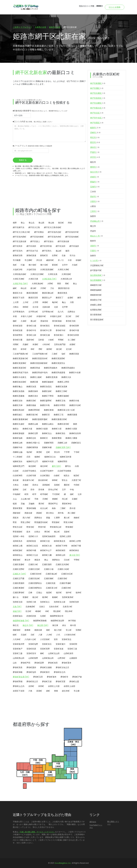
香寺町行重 (18, 340)
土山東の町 (26, 499)
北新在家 (46, 307)
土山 (15, 499)
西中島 (61, 513)
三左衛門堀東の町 (40, 354)
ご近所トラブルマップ (22, 27)
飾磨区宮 (46, 415)
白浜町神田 (18, 476)
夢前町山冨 (74, 682)
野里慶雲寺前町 (41, 522)
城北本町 (44, 466)
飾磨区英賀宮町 (20, 368)
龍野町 (16, 490)
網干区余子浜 (32, 251)
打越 (23, 265)
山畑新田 (73, 658)
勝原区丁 (60, 298)
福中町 (69, 593)
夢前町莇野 (39, 663)
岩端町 (79, 260)
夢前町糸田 (53, 663)
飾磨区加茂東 (61, 387)
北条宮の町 (67, 607)
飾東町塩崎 (18, 438)
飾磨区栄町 (47, 391)
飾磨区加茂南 (19, 391)
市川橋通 (17, 260)
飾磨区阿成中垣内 (40, 373)
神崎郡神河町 (96, 295)
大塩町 (75, 265)
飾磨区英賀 (74, 354)
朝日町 (61, 223)
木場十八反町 (26, 316)
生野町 (55, 256)
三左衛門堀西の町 (20, 354)
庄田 (28, 457)
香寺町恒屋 (18, 330)
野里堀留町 (18, 532)
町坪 (34, 494)
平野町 (77, 560)
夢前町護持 (31, 667)
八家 (40, 635)
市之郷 (77, 691)
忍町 (48, 452)
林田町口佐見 (32, 546)
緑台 (64, 625)
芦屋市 (95, 152)
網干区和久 (47, 251)
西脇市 (95, 182)
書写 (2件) (56, 466)
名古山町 (44, 508)
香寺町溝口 (59, 335)
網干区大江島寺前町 (53, 227)
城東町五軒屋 (66, 457)
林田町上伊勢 (75, 541)
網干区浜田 (61, 246)
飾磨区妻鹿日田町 (59, 419)
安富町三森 (18, 653)
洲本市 (95, 147)
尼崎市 (95, 133)
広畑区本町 (66, 588)
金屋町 (70, 298)
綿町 (48, 691)
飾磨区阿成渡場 (58, 373)
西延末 (16, 518)
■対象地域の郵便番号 (40, 111)
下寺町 (77, 452)
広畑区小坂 (49, 569)
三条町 (55, 354)
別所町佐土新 (60, 602)
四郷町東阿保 (32, 447)
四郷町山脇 (18, 452)
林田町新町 (18, 550)
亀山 (64, 302)
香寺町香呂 (45, 326)
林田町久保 (47, 546)
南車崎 (27, 630)
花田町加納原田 (49, 536)
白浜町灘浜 (45, 476)
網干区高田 (31, 246)
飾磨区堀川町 (32, 415)
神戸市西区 (97, 123)
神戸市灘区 (97, 88)
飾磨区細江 (18, 415)
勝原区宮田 (33, 298)
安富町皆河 (31, 653)
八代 (58, 635)
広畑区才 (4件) (19, 574)
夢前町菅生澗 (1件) (21, 677)
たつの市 (96, 261)
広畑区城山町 (51, 574)
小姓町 (51, 340)
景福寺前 (44, 321)
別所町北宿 (18, 602)
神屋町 (45, 302)
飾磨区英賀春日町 (20, 358)
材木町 (24, 349)
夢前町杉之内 (60, 672)
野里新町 (56, 522)
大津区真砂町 (38, 284)
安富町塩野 (33, 644)
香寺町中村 (61, 330)
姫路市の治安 (55, 27)
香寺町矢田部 (73, 335)
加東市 (93, 256)
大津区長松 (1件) (49, 279)
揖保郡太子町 (96, 300)
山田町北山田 (54, 653)
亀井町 (55, 302)
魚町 (15, 265)
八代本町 (17, 639)
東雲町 (39, 452)
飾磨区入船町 (36, 377)
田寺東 (41, 490)
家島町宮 (44, 256)
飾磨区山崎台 (48, 424)
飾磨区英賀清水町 (40, 358)
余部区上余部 (69, 686)
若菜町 (39, 691)
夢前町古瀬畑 (46, 667)
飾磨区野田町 (34, 410)
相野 (15, 223)
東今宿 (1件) (75, 555)
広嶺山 (39, 593)
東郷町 (55, 499)
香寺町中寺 (31, 330)
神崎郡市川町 (96, 285)
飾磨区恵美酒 (52, 377)
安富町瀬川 (61, 644)
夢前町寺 (64, 677)
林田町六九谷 (32, 555)
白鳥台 (37, 532)
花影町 (67, 532)
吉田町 (31, 686)
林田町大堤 (45, 541)
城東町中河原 (48, 461)
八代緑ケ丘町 (30, 639)
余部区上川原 (54, 686)
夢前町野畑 (18, 682)
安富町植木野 (19, 644)
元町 (32, 635)
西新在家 (28, 513)
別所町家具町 (68, 597)
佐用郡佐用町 (96, 310)
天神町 (45, 499)
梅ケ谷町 (44, 265)
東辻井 (27, 560)
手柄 (36, 499)
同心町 (65, 499)
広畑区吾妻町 (19, 564)
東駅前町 (17, 560)
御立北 (16, 625)
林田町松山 (18, 555)
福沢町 (59, 593)
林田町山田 (61, 555)
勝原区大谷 (18, 293)
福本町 (79, 593)
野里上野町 (26, 522)
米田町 (41, 686)
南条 (54, 508)
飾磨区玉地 (61, 401)
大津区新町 (66, 274)
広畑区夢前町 (19, 593)
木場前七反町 (56, 316)
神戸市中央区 (98, 118)
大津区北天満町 (37, 274)
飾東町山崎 (18, 443)
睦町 (15, 635)
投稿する (23, 160)
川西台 (16, 307)
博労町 (47, 532)
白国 (77, 466)
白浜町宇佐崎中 (47, 471)
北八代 (61, 312)
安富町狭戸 (18, 649)
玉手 (64, 490)
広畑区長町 (62, 579)
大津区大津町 (63, 270)
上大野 (16, 302)
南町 (48, 630)
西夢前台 (38, 518)
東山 (46, 560)
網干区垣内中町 (72, 232)
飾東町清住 (61, 433)
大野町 (50, 284)
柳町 (42, 653)
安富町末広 (47, 644)
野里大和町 (68, 522)
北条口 (42, 607)
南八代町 (58, 630)
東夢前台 (56, 560)
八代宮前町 (45, 639)
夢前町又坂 (47, 682)
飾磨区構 (34, 382)
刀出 (52, 288)
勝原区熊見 (62, 293)
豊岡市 (95, 167)
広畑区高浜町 (34, 579)
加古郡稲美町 (98, 275)
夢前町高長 (18, 667)
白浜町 (16, 471)
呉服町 (26, 344)
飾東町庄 (44, 438)
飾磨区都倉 (31, 405)
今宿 (70, 260)
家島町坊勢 (18, 256)
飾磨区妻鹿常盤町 (40, 419)
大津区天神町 (19, 279)
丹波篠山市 (97, 221)
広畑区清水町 (36, 574)
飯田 (67, 251)
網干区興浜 (39, 232)
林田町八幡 (47, 555)
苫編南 (32, 504)
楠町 (15, 321)
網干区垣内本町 (55, 237)
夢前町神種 (18, 672)
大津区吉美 (53, 274)
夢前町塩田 (31, 672)
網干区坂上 (35, 241)
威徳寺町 (50, 260)
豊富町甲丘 (53, 504)
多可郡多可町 (96, 270)
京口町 (68, 316)
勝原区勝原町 (32, 293)
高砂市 (95, 197)
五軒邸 (41, 340)
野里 (15, 522)
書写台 (68, 466)
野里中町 (42, 527)
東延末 (37, 560)
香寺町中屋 (74, 330)
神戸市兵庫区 (98, 93)
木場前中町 (41, 316)
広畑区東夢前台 (35, 588)
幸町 (32, 349)
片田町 (43, 288)
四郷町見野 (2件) (63, 447)
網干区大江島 (34, 227)
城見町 (76, 476)
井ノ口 (61, 260)
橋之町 (57, 532)
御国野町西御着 (40, 621)
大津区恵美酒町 (47, 270)
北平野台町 (33, 312)
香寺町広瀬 (45, 335)
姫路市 (95, 128)
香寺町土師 (31, 335)
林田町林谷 (74, 550)
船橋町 (55, 597)
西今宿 (73, 508)
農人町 (67, 518)
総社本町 (66, 691)
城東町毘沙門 (19, 466)
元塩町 (24, 635)
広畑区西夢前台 (35, 583)
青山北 (32, 223)
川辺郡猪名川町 (97, 265)
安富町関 (73, 644)
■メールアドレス (32, 146)
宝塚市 (95, 187)
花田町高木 (18, 541)
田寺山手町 (53, 490)
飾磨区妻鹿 (72, 415)
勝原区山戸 (47, 298)
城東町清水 (18, 461)
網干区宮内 (18, 251)
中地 (72, 490)
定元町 (69, 349)
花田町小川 (33, 536)
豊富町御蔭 (31, 508)
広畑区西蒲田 (19, 583)
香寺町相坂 (57, 321)
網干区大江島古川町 (21, 232)
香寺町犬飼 (71, 321)
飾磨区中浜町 (75, 405)
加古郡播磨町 (98, 280)
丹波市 (93, 231)
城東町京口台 (50, 457)
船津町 (45, 597)
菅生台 (65, 480)
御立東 (55, 625)
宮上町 (69, 630)
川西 (72, 302)
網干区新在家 (63, 241)
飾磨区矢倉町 (19, 424)
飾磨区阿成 (35, 368)
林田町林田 (61, 550)
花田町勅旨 (31, 541)
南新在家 (38, 630)
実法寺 (57, 452)
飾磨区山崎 (33, 424)
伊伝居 (39, 260)
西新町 (39, 513)
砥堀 (15, 504)
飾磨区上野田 (63, 382)
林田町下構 (76, 546)
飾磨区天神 (18, 405)
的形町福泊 (18, 616)
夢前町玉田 (38, 677)
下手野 (67, 452)
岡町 (67, 284)
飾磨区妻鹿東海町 (20, 419)
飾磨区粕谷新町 (20, 382)
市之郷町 (28, 260)
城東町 (37, 457)
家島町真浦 (31, 256)
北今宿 (35, 307)
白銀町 (57, 476)
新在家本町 (43, 480)
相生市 (93, 162)
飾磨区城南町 (63, 396)
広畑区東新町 (19, 588)
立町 (25, 490)
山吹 (15, 663)
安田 (56, 639)
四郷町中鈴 (18, 447)
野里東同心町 (56, 527)
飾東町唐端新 (19, 433)
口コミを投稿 (115, 7)
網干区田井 (18, 246)
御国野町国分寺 (57, 616)
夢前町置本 (67, 663)
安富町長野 (45, 649)
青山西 (41, 223)
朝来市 (93, 241)
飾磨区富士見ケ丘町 (66, 410)
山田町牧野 (33, 658)
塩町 (63, 354)
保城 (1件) (17, 611)
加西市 (93, 216)
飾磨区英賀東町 (20, 363)
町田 (26, 494)
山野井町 (61, 658)
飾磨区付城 (74, 401)
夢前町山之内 (19, 686)
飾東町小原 (57, 429)
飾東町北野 (33, 433)
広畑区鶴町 (49, 579)
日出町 (67, 560)
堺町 (40, 349)
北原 (56, 307)
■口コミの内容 (33, 122)
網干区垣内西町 (20, 237)
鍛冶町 (33, 288)
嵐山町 (59, 251)
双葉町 (26, 597)
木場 (15, 316)
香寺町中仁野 (46, 330)
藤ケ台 (16, 597)
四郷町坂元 (76, 443)
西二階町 (72, 513)
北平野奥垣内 (19, 312)
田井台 (35, 485)
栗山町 (33, 321)
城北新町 (32, 466)
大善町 (26, 485)
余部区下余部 (19, 691)
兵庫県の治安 (41, 27)
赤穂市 (95, 177)
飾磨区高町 (31, 401)
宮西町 (79, 630)
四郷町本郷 (47, 447)
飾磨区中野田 (60, 405)
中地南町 (17, 494)
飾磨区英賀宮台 (58, 363)
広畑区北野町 (19, 569)
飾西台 (16, 429)
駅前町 (55, 265)
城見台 (67, 476)
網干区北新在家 (20, 241)
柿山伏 (24, 288)
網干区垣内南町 (72, 237)
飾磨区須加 (18, 401)
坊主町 (28, 611)
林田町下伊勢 (61, 546)
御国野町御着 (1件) (21, 621)
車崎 (56, 691)
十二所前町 (18, 457)
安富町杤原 (31, 649)
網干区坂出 (49, 241)
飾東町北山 (47, 433)
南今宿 (73, 625)
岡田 (59, 284)
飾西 (75, 424)
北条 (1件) (17, 607)
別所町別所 (74, 602)
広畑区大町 (33, 564)
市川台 (73, 256)
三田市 (95, 211)
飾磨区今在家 (75, 373)
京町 (77, 316)
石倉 (64, 256)
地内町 (29, 452)
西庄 (15, 349)
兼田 (79, 298)
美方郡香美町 (96, 315)
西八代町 (26, 518)
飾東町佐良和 (75, 433)
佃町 (72, 494)
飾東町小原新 (71, 429)
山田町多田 (68, 653)
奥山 (75, 284)
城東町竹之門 (32, 461)
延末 (28, 532)
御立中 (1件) (28, 625)
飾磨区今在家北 (20, 377)
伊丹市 (95, 157)
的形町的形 (31, 616)
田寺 (32, 490)
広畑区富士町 (52, 588)
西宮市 (95, 142)
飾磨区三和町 (61, 391)
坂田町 (49, 349)
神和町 (55, 480)
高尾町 (57, 485)
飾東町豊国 (57, 438)
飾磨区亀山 (18, 387)
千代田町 (56, 494)
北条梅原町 (30, 607)
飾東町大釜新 (42, 429)
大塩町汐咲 (18, 270)
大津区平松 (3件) (20, 284)
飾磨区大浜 (66, 377)
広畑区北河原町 (62, 564)
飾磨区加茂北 (46, 387)
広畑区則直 (51, 583)
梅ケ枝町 (32, 265)
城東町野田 (62, 461)
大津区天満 (33, 279)
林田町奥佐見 (60, 541)
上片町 (26, 302)
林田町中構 (31, 550)
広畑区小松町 (63, 569)
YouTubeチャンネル (96, 826)
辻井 (80, 494)
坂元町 (59, 349)
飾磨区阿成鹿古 (68, 368)
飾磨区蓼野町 (46, 401)
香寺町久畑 (31, 326)
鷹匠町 (67, 485)
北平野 (65, 307)
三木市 (93, 192)
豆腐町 (75, 499)
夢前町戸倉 (77, 677)
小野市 (93, 206)
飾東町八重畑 (71, 438)
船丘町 (35, 597)
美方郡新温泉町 (97, 320)
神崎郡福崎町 (96, 290)
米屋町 (35, 344)
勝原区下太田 (19, 298)
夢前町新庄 (45, 672)
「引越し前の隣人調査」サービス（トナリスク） (37, 832)
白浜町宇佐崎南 (64, 471)
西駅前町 (17, 513)
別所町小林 (31, 602)
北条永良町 (54, 607)
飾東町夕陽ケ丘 (33, 443)
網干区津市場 (46, 246)
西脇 (48, 518)
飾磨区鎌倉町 (48, 382)
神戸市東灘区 (98, 83)
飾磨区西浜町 (19, 410)
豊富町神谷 (67, 504)
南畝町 (77, 518)
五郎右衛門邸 (60, 344)
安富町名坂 (59, 649)
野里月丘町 (18, 527)
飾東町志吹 (31, 438)
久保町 (24, 321)
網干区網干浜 (19, 227)
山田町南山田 (48, 658)
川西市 (95, 202)
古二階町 (72, 340)
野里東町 (69, 527)
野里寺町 (30, 527)
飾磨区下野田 (48, 396)
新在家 (16, 480)
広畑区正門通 (19, 579)
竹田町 (77, 485)
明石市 (95, 138)
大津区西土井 (66, 279)
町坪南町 (44, 494)
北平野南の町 (48, 312)
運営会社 (93, 822)
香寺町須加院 (60, 326)
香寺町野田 (18, 335)
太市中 (65, 265)
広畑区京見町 (34, 569)
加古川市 (96, 172)
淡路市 (95, 246)
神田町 (26, 307)
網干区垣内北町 (55, 232)
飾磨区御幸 (33, 391)
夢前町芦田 (26, 663)
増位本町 (69, 611)
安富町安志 (67, 639)
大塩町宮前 (31, 270)
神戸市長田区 (98, 98)
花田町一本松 (19, 536)
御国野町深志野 (57, 621)
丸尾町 (43, 616)
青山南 (51, 223)
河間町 (16, 344)
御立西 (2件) (43, 625)
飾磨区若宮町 (63, 424)
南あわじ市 (96, 236)
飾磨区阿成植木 (51, 368)
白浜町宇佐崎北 (29, 471)
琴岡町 (61, 340)
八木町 (49, 635)
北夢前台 (71, 312)
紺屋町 (73, 344)
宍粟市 (95, 251)
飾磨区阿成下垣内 (20, 373)
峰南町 (38, 611)
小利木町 (46, 344)
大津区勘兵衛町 (20, 274)
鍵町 (15, 288)
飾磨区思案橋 (19, 396)
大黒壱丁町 (76, 480)
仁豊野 (57, 518)
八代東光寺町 (70, 635)
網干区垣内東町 (37, 237)
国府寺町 (30, 340)
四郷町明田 (49, 443)
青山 (23, 223)
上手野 (35, 302)
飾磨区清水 (33, 396)
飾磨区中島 (45, 405)
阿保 (70, 223)
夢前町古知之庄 (62, 667)
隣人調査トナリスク (113, 823)
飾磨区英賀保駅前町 (39, 363)
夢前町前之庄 (32, 682)
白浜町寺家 (31, 476)
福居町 (49, 593)
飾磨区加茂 (31, 387)
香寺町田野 (74, 326)
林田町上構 (18, 546)
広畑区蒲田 (47, 564)
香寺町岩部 (18, 326)
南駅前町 (17, 630)
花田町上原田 (65, 536)
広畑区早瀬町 (65, 583)
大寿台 (16, 485)
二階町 (63, 508)
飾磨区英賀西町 (58, 358)
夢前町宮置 (61, 682)
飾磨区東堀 (49, 410)
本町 (47, 611)
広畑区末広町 (67, 574)
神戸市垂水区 (98, 108)
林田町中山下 (46, 550)
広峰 (30, 593)
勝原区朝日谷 (64, 288)
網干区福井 (74, 246)
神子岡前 (72, 621)
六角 (30, 691)
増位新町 (57, 611)
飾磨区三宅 (59, 415)
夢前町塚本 (52, 677)
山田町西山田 (19, 658)
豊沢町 (41, 504)
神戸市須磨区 (98, 103)
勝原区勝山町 (48, 293)
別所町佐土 (45, 602)
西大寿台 (50, 513)
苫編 (23, 504)
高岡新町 (46, 485)
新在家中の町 (28, 480)
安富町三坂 (72, 649)
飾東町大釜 (27, 429)
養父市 (93, 226)
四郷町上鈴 (62, 443)
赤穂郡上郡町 (96, 305)
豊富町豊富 (18, 508)
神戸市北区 (97, 113)
